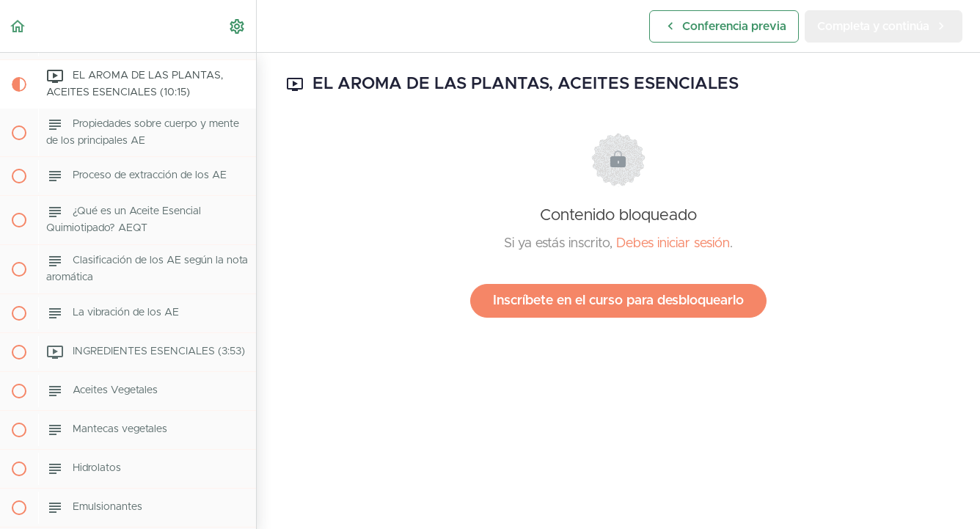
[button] (18, 26)
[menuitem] (238, 26)
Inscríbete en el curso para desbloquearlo (618, 301)
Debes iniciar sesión (673, 244)
